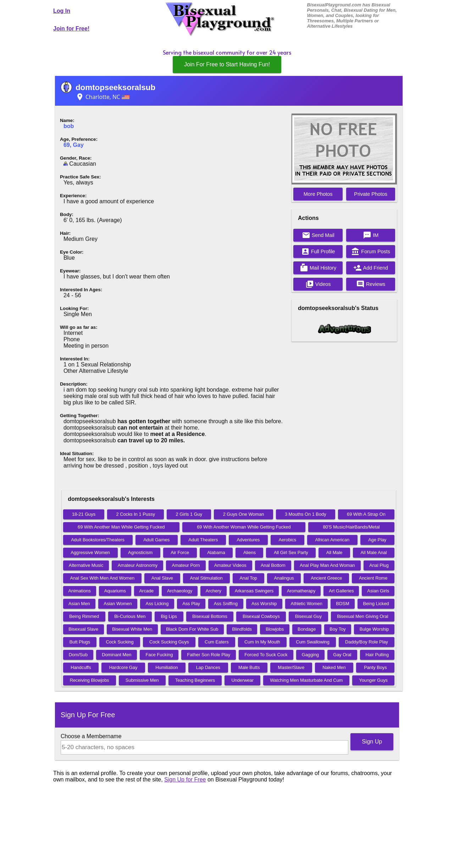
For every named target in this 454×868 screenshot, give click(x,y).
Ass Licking (157, 604)
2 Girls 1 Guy (189, 514)
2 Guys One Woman (244, 514)
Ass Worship (264, 604)
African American (332, 540)
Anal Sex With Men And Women (102, 578)
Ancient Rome (373, 578)
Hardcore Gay (123, 667)
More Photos (318, 194)
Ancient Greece (326, 578)
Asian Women (118, 604)
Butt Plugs (80, 642)
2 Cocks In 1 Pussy (136, 514)
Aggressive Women (90, 552)
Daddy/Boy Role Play (367, 642)
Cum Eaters (217, 642)
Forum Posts (371, 251)
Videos (318, 284)
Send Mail (318, 235)
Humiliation (167, 667)
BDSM (343, 604)
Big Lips (169, 616)
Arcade (147, 591)
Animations (80, 591)
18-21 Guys (84, 514)
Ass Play (191, 604)
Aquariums (115, 591)
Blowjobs (275, 629)
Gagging (310, 655)
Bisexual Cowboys (261, 616)
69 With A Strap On (366, 514)
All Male (334, 552)
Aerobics (287, 540)
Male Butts (249, 667)
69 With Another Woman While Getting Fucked (244, 527)
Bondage (307, 629)
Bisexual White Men (132, 629)
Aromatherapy (301, 591)
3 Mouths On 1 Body (306, 514)
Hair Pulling (377, 655)
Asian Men (79, 604)
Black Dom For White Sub (192, 629)
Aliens (250, 552)
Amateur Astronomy (138, 565)
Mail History (318, 268)
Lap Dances (208, 667)
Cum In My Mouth (262, 642)
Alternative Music (86, 565)
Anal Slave (162, 578)
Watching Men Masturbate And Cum (306, 680)
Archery (214, 591)
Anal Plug (379, 565)
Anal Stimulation (206, 578)
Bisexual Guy (308, 616)
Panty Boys (375, 667)
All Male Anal (374, 552)
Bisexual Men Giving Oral (362, 616)
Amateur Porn (186, 565)
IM (371, 235)
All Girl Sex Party (291, 552)
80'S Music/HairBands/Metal (351, 527)
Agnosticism (140, 552)
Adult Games (156, 540)
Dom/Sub (78, 655)
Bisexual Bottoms (210, 616)
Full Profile (318, 251)
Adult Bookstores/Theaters (98, 540)
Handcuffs (81, 667)
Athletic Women (306, 604)
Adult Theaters (203, 540)
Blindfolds (242, 629)
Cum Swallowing (313, 642)
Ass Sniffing (226, 604)
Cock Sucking (120, 642)
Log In (62, 11)
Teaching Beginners (195, 680)
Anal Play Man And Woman (327, 565)
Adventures (248, 540)
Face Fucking (159, 655)
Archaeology (180, 591)
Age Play (377, 540)
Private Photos (371, 194)
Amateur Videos (230, 565)
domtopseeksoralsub (115, 87)
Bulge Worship (374, 629)
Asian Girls (378, 591)
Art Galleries (341, 591)
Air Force (180, 552)
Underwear (242, 680)
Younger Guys (373, 680)
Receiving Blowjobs (90, 680)
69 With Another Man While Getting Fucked (121, 527)
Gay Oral (342, 655)
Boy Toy (337, 629)
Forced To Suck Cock (266, 655)
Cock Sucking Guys (169, 642)
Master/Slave (291, 667)
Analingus (284, 578)
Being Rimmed (84, 616)
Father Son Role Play (209, 655)
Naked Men (334, 667)
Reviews (371, 284)
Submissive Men (142, 680)
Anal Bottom (273, 565)
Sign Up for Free (185, 779)
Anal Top (248, 578)
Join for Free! (71, 29)
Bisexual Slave (83, 629)
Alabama (216, 552)
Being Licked (376, 604)
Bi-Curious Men (130, 616)
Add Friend (371, 268)
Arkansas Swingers (254, 591)
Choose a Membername (91, 736)
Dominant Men (117, 655)
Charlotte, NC (103, 97)
